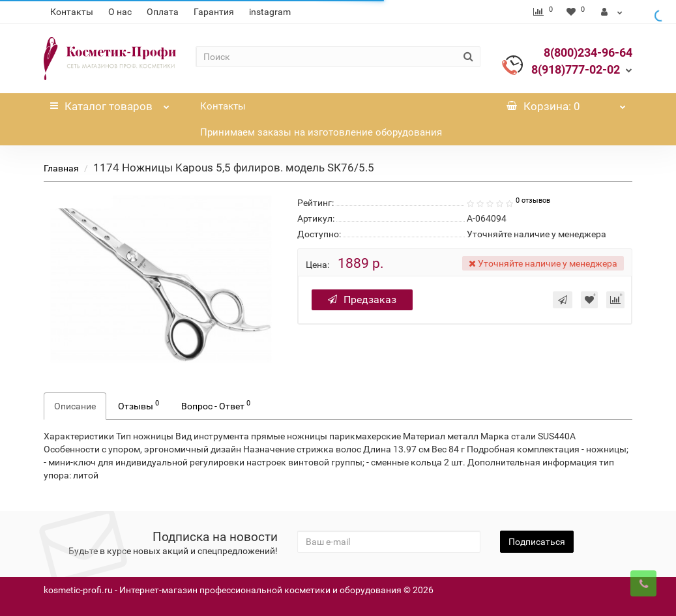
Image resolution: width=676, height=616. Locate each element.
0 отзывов (533, 200)
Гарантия (214, 12)
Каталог (110, 103)
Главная (61, 168)
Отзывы (139, 405)
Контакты (72, 12)
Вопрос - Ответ (216, 405)
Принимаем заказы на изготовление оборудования (321, 132)
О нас (120, 12)
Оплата (163, 12)
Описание (75, 406)
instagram (270, 12)
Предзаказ (362, 300)
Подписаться (537, 542)
